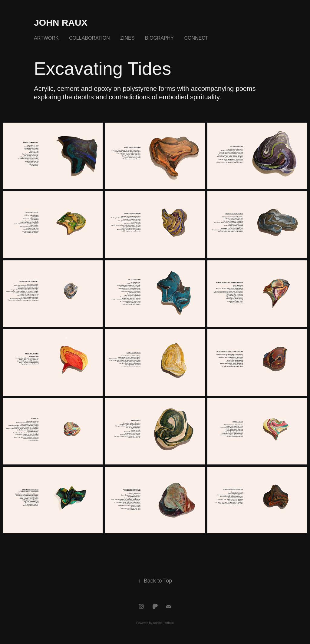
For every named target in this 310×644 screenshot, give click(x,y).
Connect (196, 38)
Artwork (46, 38)
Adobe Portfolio (163, 623)
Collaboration (89, 38)
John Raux (61, 23)
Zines (127, 38)
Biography (159, 38)
